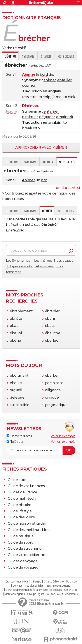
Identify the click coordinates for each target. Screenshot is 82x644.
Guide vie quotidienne (26, 555)
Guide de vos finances (26, 486)
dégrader (47, 117)
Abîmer (28, 180)
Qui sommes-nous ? (18, 582)
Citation (46, 56)
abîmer (50, 80)
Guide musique (21, 536)
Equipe (37, 582)
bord (44, 74)
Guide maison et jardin (27, 523)
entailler (65, 80)
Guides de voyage (23, 561)
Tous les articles (34, 586)
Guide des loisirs (21, 517)
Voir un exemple (63, 436)
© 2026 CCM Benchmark (62, 594)
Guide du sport (20, 542)
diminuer (30, 117)
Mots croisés (66, 56)
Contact (17, 586)
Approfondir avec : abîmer (41, 147)
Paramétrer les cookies (48, 590)
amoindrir (65, 117)
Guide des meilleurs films (29, 530)
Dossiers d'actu (19, 436)
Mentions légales (14, 594)
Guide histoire (19, 505)
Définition (11, 162)
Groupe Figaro (36, 594)
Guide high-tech (22, 498)
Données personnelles (19, 590)
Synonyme (28, 56)
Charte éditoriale (53, 582)
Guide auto (17, 480)
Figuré (11, 111)
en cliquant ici (68, 188)
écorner (29, 86)
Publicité (71, 582)
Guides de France (22, 492)
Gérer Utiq (70, 590)
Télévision (15, 442)
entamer (51, 111)
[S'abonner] (41, 450)
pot (44, 180)
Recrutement (61, 586)
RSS (48, 586)
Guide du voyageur (24, 567)
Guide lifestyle (20, 511)
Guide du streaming (25, 548)
